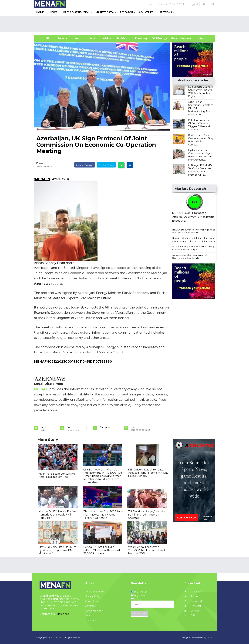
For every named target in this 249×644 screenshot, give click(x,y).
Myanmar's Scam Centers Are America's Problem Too (57, 475)
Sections (166, 12)
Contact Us (91, 601)
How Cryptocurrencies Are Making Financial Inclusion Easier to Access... (195, 231)
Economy (141, 38)
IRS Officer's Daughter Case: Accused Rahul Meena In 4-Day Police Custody (148, 473)
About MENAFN (94, 611)
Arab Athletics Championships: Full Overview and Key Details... (190, 256)
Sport (201, 38)
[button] (204, 4)
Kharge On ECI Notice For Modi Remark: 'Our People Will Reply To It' (58, 515)
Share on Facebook (85, 165)
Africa (107, 38)
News (54, 12)
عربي (195, 4)
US (44, 38)
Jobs (88, 615)
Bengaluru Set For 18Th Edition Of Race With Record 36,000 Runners (102, 550)
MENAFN (43, 179)
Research (126, 12)
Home (40, 12)
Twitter (192, 596)
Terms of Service (94, 592)
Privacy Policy (93, 596)
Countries (146, 12)
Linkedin (192, 611)
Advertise (91, 606)
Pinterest (193, 606)
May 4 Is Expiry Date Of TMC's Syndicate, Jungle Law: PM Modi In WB (57, 550)
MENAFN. (59, 638)
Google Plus (194, 601)
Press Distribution (76, 12)
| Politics (121, 38)
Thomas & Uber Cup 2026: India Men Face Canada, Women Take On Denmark (103, 515)
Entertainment (177, 38)
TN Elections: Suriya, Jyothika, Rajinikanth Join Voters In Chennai (147, 515)
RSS (190, 615)
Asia (92, 38)
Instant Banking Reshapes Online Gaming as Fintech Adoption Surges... (195, 248)
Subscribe (139, 614)
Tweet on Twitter (106, 165)
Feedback (91, 620)
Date (40, 163)
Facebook (193, 592)
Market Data (105, 12)
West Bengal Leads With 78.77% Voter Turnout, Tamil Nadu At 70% (146, 550)
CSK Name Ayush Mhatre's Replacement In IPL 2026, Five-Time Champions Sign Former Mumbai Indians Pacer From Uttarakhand (103, 476)
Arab (78, 38)
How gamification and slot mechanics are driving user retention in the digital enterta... (195, 240)
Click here (62, 614)
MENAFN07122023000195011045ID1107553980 (73, 361)
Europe (62, 38)
